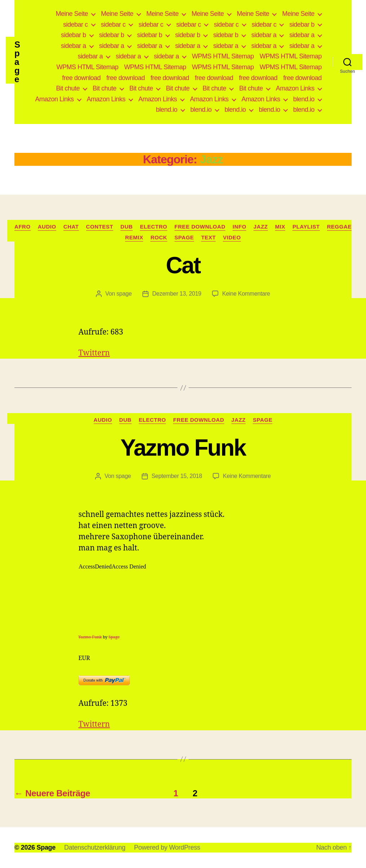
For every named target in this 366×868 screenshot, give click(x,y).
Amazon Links (295, 88)
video (232, 237)
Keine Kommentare (246, 294)
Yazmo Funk (183, 448)
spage (124, 294)
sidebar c (76, 25)
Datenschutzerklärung (95, 847)
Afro (23, 227)
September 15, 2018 (177, 476)
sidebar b (302, 25)
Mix (280, 227)
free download (81, 78)
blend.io (304, 99)
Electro (154, 227)
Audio (47, 227)
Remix (134, 237)
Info (239, 227)
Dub (127, 227)
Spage (17, 62)
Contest (100, 227)
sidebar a (264, 35)
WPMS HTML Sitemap (223, 56)
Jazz (261, 227)
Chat (71, 227)
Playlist (306, 227)
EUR (84, 658)
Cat (183, 265)
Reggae (339, 227)
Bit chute (68, 88)
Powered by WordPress (167, 847)
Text (209, 237)
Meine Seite (72, 14)
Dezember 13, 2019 (177, 294)
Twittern (94, 353)
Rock (159, 237)
